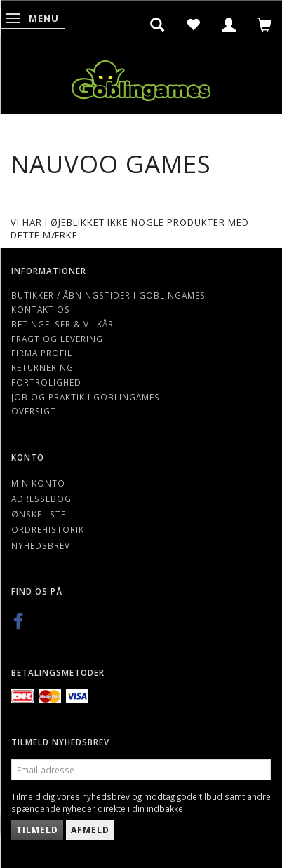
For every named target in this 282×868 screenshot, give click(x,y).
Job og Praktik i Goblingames (86, 397)
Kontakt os (41, 309)
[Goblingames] (141, 77)
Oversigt (34, 411)
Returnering (42, 367)
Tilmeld (37, 830)
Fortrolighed (46, 382)
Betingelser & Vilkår (62, 324)
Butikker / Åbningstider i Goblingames (108, 295)
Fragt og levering (57, 339)
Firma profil (42, 353)
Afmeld (90, 830)
